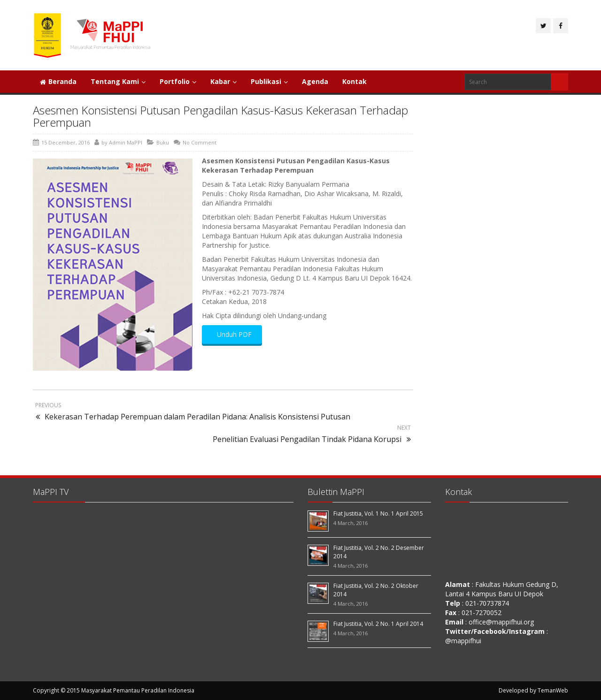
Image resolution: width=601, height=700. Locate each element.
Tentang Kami (118, 81)
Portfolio (178, 81)
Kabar (223, 81)
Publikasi (269, 81)
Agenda (315, 81)
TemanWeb (553, 690)
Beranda (58, 81)
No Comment (200, 142)
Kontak (354, 81)
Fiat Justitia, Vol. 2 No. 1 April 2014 (378, 624)
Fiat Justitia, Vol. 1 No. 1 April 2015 (378, 514)
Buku (163, 142)
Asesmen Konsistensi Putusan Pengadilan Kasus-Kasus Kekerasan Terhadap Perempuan (220, 116)
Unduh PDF (232, 334)
